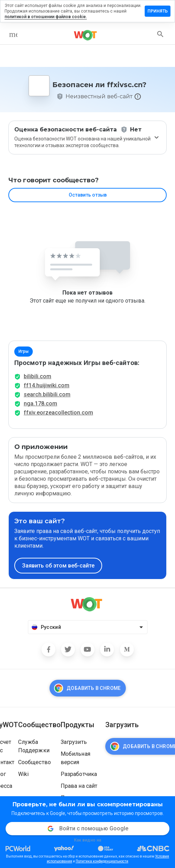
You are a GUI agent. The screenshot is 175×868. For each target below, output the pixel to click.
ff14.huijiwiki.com (47, 385)
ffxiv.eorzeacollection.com (58, 413)
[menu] (13, 34)
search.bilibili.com (47, 394)
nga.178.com (40, 403)
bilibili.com (37, 376)
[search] (160, 34)
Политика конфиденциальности (102, 861)
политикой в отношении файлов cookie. (46, 17)
